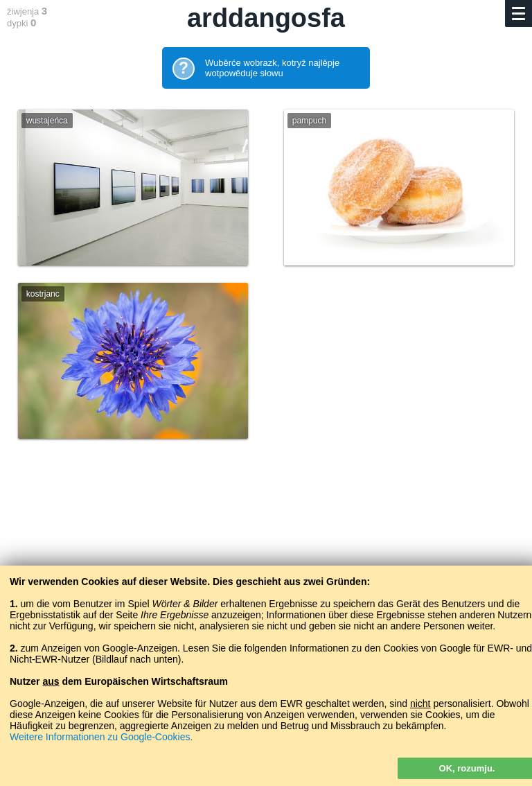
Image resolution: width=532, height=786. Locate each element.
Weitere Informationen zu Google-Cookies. (101, 737)
